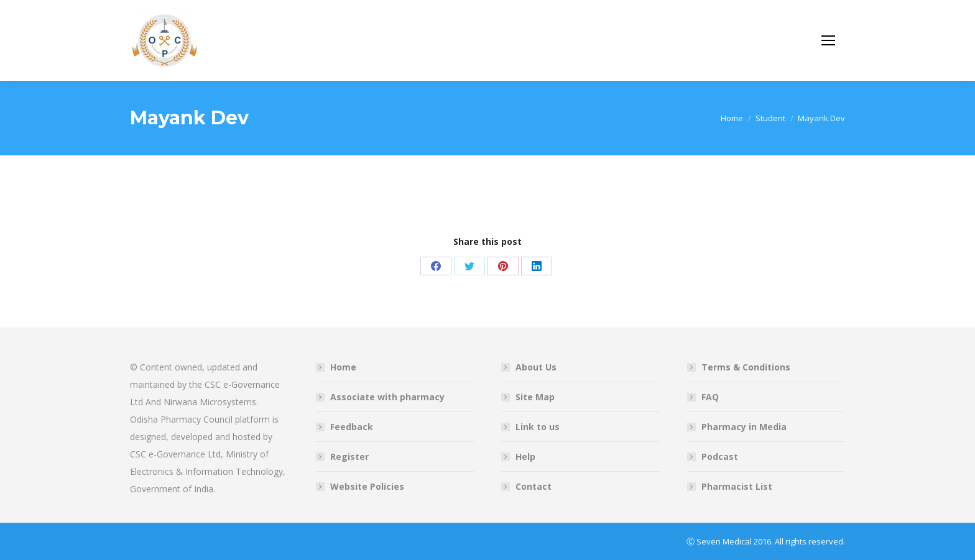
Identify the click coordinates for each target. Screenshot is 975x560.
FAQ (710, 397)
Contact (534, 486)
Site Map (535, 397)
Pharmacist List (737, 486)
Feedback (352, 427)
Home (343, 367)
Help (525, 457)
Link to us (538, 427)
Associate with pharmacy (387, 397)
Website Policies (367, 486)
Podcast (720, 457)
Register (349, 457)
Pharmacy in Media (744, 427)
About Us (536, 367)
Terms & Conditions (746, 367)
